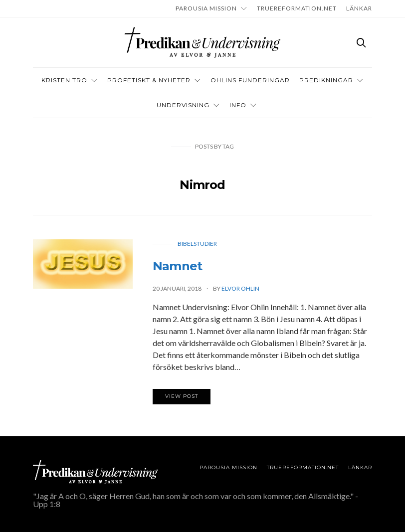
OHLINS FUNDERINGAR (250, 80)
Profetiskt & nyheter (149, 80)
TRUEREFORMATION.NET (297, 8)
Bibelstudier (197, 244)
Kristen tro (64, 80)
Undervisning (183, 105)
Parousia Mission (206, 8)
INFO (238, 105)
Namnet (177, 266)
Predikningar (326, 80)
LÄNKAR (359, 8)
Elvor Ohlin (240, 288)
